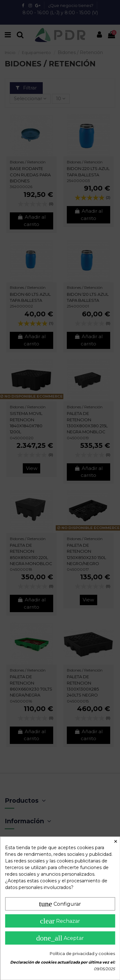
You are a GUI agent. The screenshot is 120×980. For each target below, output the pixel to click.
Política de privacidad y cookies (82, 953)
